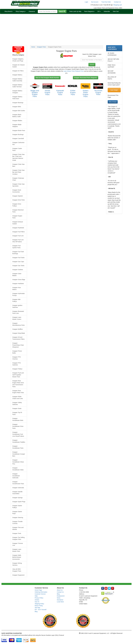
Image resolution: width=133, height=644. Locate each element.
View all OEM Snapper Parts (17, 570)
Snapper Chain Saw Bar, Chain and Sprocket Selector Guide (19, 157)
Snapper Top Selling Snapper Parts (19, 538)
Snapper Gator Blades (17, 275)
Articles (37, 600)
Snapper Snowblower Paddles (19, 441)
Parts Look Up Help (75, 11)
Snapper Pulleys (17, 369)
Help (36, 596)
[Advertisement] (67, 30)
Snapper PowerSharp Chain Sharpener (18, 345)
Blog (36, 612)
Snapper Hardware (18, 284)
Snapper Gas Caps (18, 262)
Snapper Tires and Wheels (18, 528)
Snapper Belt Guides (19, 111)
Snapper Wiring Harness (17, 564)
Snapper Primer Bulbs (17, 352)
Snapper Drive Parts (19, 200)
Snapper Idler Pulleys (17, 300)
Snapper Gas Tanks (18, 266)
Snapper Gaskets (18, 270)
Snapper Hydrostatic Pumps (19, 294)
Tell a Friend (113, 102)
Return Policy (39, 606)
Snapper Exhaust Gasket (18, 223)
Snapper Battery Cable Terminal (17, 86)
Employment (61, 596)
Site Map (37, 608)
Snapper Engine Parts (17, 217)
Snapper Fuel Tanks (18, 258)
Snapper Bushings (18, 134)
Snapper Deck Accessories (17, 191)
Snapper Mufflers (18, 329)
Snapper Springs (17, 498)
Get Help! (114, 90)
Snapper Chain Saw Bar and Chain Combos (19, 172)
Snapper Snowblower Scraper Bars (19, 454)
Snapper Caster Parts (17, 149)
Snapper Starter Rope (17, 513)
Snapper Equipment (18, 575)
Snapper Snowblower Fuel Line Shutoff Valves (18, 434)
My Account (95, 2)
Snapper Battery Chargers (17, 92)
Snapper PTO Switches (17, 364)
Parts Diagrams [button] (89, 11)
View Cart (116, 11)
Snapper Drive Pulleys (17, 205)
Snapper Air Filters (18, 71)
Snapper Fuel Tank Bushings (18, 253)
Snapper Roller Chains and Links (18, 398)
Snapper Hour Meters (17, 288)
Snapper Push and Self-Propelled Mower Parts (18, 375)
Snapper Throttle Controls (17, 522)
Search (62, 11)
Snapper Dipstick (18, 196)
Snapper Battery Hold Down (17, 98)
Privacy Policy (39, 598)
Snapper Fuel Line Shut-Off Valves (18, 241)
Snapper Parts (42, 47)
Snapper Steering (18, 518)
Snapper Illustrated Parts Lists (18, 312)
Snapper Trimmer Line (18, 544)
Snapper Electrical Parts (18, 211)
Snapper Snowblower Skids (18, 469)
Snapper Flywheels (18, 228)
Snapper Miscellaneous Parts (19, 324)
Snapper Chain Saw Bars (19, 165)
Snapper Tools (17, 533)
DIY (99, 11)
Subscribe (107, 11)
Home (33, 47)
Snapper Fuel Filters (19, 232)
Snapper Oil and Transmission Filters (19, 338)
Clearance (32, 11)
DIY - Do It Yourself (41, 610)
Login (86, 2)
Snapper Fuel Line (18, 236)
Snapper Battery (17, 75)
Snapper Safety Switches (17, 403)
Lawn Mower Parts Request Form (74, 71)
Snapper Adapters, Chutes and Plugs (18, 60)
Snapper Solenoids (18, 488)
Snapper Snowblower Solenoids (16, 476)
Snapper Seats (17, 408)
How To (37, 602)
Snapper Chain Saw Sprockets (19, 185)
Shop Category (21, 11)
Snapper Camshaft (18, 138)
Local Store (60, 602)
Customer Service (40, 594)
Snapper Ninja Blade (19, 333)
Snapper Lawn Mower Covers (17, 318)
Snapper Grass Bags (19, 280)
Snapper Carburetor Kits (18, 143)
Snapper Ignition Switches (17, 306)
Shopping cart (118, 5)
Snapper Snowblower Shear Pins (18, 462)
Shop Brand (9, 11)
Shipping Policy (39, 604)
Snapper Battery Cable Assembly (17, 80)
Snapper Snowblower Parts (18, 447)
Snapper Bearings (18, 103)
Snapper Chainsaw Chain (18, 179)
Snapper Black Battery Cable (17, 116)
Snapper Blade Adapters (17, 126)
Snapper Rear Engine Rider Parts (18, 392)
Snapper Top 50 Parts (17, 413)
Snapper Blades (17, 121)
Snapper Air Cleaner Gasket (19, 66)
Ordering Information (41, 592)
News (59, 598)
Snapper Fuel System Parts (17, 247)
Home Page (38, 590)
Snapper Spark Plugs (19, 502)
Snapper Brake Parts (19, 130)
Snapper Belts (17, 107)
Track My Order (106, 2)
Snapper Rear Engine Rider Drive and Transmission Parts (18, 384)
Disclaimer (60, 600)
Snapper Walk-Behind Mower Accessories (17, 557)
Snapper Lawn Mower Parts (17, 550)
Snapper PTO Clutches (17, 358)
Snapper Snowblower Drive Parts (18, 426)
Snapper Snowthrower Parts (18, 483)
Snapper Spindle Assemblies (17, 493)
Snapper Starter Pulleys (17, 507)
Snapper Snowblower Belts (18, 419)
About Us (60, 590)
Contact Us (117, 2)
